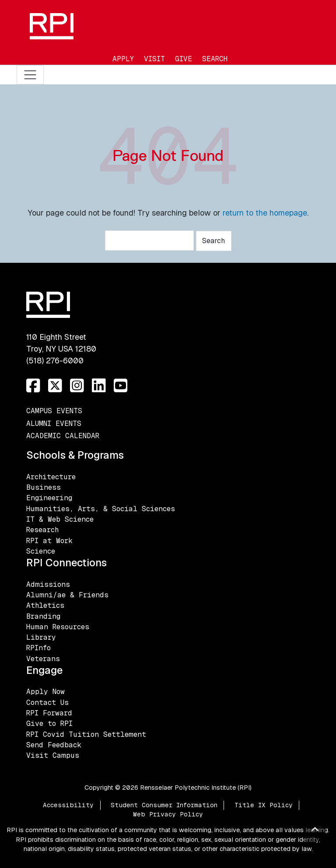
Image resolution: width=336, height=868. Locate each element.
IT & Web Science (60, 519)
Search (215, 59)
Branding (43, 616)
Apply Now (45, 692)
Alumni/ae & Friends (67, 595)
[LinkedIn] (99, 386)
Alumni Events (54, 424)
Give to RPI (49, 723)
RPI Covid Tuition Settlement (86, 734)
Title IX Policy (264, 805)
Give (184, 59)
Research (42, 530)
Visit (154, 59)
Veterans (43, 659)
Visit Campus (53, 755)
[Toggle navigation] (30, 75)
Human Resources (58, 627)
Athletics (45, 605)
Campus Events (54, 411)
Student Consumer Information (164, 805)
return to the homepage (265, 213)
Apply (123, 59)
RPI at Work (49, 541)
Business (44, 487)
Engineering (49, 498)
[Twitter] (55, 386)
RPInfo (38, 648)
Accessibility (68, 805)
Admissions (48, 584)
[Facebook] (33, 386)
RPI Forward (49, 713)
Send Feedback (54, 745)
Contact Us (47, 702)
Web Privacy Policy (168, 814)
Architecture (51, 477)
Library (41, 637)
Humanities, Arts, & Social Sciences (101, 509)
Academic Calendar (63, 436)
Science (41, 551)
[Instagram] (77, 386)
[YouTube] (121, 386)
